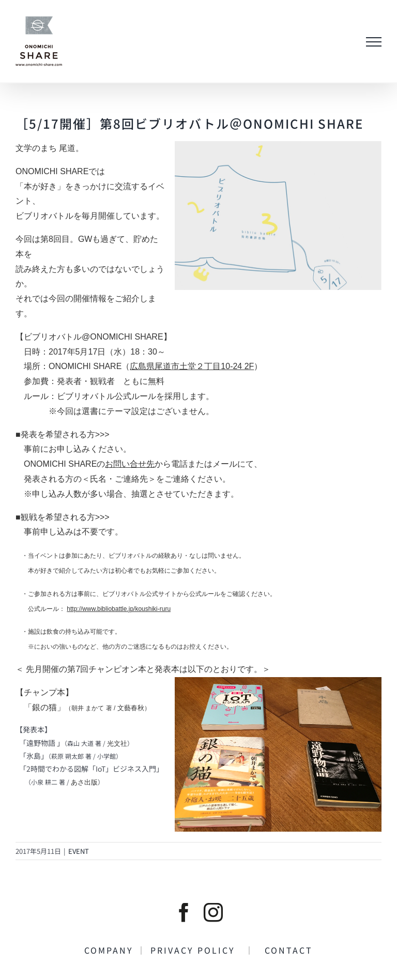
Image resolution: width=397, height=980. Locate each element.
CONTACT (284, 950)
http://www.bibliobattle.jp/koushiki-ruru (119, 609)
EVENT (79, 851)
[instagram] (213, 913)
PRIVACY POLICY (198, 950)
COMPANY (111, 950)
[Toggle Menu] (374, 42)
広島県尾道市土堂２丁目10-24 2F (192, 366)
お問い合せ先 (130, 464)
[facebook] (184, 913)
